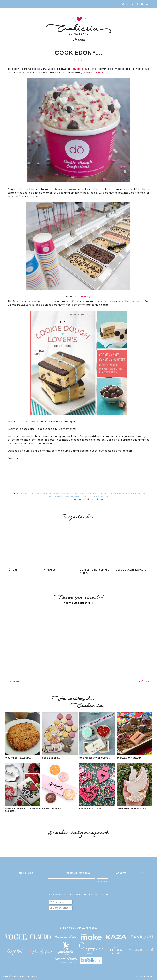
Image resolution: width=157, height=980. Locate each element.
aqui (71, 422)
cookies (116, 493)
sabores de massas (64, 189)
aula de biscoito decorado (35, 493)
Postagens (58, 902)
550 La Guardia (95, 73)
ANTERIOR (14, 681)
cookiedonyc (85, 296)
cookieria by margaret (96, 493)
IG (88, 193)
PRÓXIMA (144, 681)
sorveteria (78, 69)
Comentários (59, 908)
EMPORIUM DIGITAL (144, 976)
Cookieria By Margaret (25, 976)
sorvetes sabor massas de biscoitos (86, 496)
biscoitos (59, 493)
